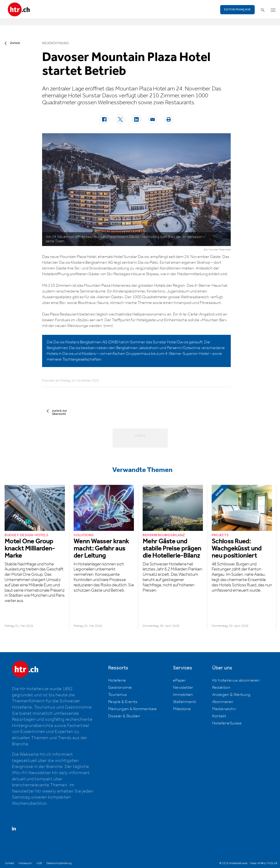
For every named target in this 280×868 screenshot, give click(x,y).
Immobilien (183, 695)
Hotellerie (117, 680)
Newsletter (183, 688)
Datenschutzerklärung (59, 863)
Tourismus (118, 695)
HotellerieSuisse (227, 723)
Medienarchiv (224, 709)
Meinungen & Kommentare (133, 709)
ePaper (179, 680)
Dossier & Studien (124, 716)
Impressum (25, 863)
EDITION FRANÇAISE (238, 10)
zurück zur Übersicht (59, 412)
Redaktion (221, 688)
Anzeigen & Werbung (231, 695)
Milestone (182, 709)
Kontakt (219, 716)
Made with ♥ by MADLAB (263, 863)
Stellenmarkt (185, 702)
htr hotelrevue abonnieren (236, 680)
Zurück (15, 43)
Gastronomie (120, 688)
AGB (39, 863)
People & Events (123, 702)
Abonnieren (223, 702)
